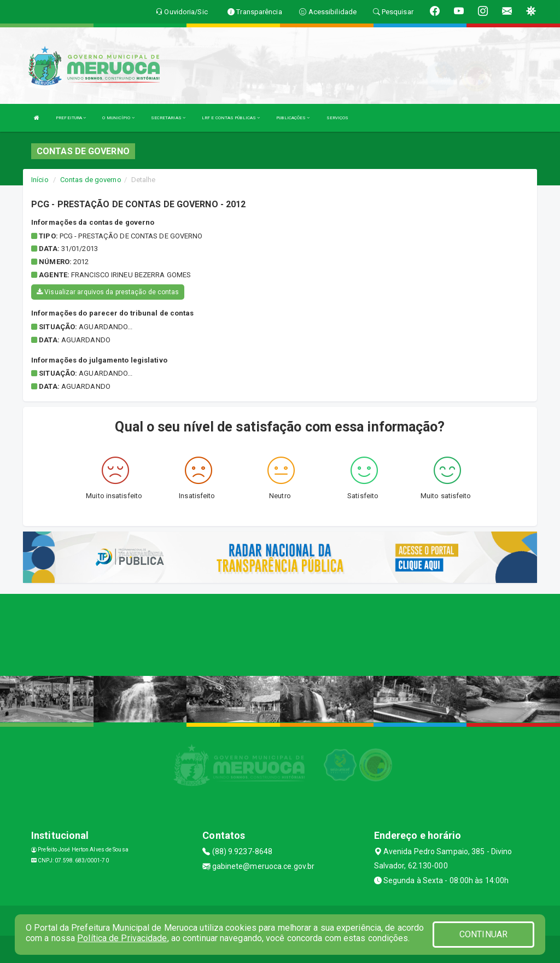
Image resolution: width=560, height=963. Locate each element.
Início (40, 180)
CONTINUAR (483, 934)
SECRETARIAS (168, 118)
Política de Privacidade (122, 938)
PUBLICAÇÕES (293, 118)
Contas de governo (91, 180)
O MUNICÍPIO (118, 118)
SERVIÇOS (338, 118)
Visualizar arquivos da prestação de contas (108, 292)
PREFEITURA (71, 118)
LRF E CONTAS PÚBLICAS (231, 118)
